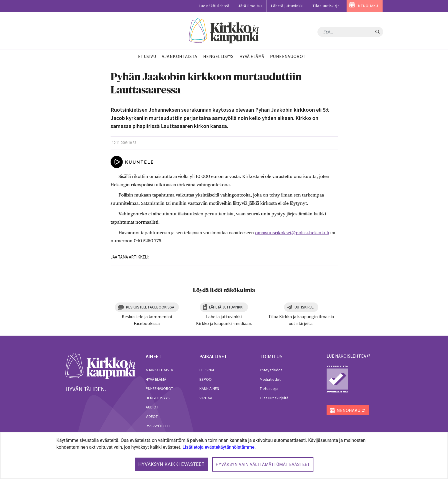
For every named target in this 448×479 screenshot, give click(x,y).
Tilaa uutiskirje (326, 6)
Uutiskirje (304, 307)
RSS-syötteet (158, 426)
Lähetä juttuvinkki (287, 6)
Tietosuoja (269, 388)
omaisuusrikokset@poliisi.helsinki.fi (292, 233)
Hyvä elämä (156, 379)
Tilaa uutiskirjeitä (274, 398)
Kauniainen (209, 388)
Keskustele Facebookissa (150, 307)
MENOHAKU (368, 6)
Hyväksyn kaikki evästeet (171, 464)
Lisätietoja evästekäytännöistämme (219, 447)
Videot (152, 416)
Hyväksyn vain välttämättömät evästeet (263, 464)
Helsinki (207, 370)
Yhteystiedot (271, 370)
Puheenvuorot (159, 388)
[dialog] (224, 455)
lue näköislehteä (346, 356)
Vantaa (206, 398)
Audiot (152, 407)
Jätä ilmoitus (250, 6)
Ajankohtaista (159, 370)
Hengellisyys (158, 398)
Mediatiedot (270, 379)
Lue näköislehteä (214, 6)
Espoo (206, 379)
